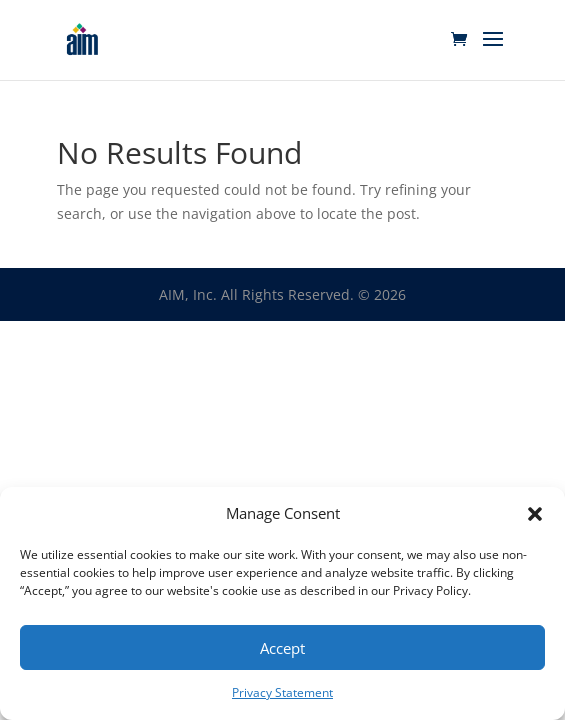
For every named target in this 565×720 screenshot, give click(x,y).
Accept (282, 648)
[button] (535, 514)
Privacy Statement (282, 692)
